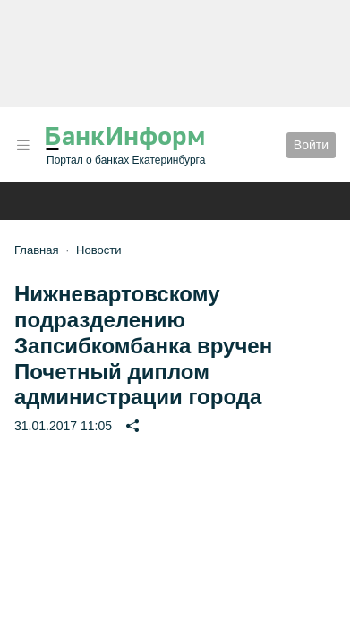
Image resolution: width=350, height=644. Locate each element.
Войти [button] (311, 145)
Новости (98, 250)
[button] (23, 145)
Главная (36, 250)
